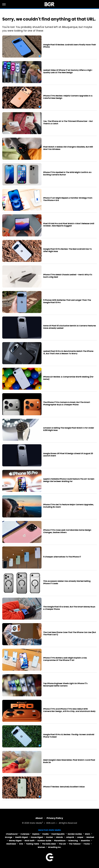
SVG (21, 844)
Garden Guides (75, 834)
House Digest (37, 837)
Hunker (50, 837)
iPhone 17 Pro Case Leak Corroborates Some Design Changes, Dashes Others (67, 531)
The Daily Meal (49, 844)
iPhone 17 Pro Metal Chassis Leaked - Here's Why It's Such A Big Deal (68, 276)
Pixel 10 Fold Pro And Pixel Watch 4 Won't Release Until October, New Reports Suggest (69, 225)
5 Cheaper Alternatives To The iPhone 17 (62, 557)
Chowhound (12, 834)
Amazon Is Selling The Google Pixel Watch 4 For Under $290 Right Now (69, 429)
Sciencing (73, 841)
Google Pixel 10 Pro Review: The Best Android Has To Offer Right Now (67, 250)
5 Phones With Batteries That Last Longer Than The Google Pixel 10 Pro (67, 301)
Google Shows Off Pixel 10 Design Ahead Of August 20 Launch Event (68, 455)
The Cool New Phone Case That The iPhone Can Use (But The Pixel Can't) (70, 634)
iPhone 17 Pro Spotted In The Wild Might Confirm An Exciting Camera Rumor (67, 174)
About (39, 818)
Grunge (9, 837)
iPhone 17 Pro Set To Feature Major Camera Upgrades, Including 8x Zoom (68, 506)
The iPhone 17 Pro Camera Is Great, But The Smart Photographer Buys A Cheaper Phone (67, 404)
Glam (87, 834)
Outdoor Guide (44, 841)
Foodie (45, 834)
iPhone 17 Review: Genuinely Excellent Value (64, 787)
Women (41, 847)
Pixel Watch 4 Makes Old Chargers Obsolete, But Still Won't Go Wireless (68, 148)
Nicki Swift (30, 841)
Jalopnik (70, 837)
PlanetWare (60, 841)
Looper (80, 837)
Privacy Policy (55, 818)
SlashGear (11, 844)
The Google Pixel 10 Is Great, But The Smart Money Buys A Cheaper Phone (69, 608)
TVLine (87, 844)
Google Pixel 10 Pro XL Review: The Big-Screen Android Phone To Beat (69, 736)
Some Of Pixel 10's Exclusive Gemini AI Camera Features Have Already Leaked (70, 327)
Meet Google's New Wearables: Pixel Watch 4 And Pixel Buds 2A (69, 761)
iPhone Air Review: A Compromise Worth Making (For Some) (68, 378)
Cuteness (25, 834)
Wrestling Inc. (55, 847)
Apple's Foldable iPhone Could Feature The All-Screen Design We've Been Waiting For (69, 480)
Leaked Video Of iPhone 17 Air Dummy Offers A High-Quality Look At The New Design (68, 71)
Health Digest (21, 837)
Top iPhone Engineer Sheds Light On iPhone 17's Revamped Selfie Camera (65, 685)
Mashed (90, 837)
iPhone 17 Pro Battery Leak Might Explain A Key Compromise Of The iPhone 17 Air (65, 659)
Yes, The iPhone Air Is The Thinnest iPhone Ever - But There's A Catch (68, 123)
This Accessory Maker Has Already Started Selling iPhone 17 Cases (67, 582)
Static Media (36, 823)
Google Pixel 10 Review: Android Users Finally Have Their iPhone (70, 46)
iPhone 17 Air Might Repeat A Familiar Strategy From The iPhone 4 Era (68, 199)
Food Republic (58, 834)
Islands (59, 837)
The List (62, 844)
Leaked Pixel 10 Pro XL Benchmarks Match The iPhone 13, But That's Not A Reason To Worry (68, 352)
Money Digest (15, 841)
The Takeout (75, 844)
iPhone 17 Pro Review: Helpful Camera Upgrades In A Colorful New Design (68, 97)
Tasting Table (32, 844)
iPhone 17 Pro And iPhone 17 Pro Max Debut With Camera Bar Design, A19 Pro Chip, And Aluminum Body (69, 710)
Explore (36, 834)
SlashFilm (85, 841)
